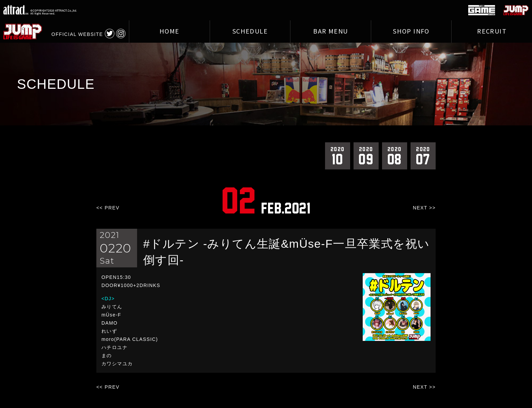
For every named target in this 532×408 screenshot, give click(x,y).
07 (423, 156)
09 (366, 156)
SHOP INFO (411, 32)
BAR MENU (330, 32)
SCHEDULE (250, 32)
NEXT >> (424, 208)
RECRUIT (492, 32)
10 (338, 156)
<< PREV (108, 208)
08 (395, 156)
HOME (169, 32)
